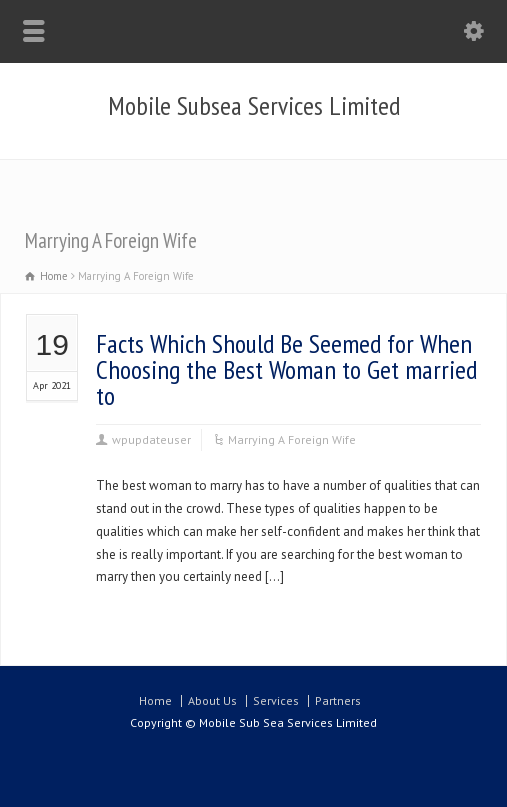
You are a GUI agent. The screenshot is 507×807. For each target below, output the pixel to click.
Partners (338, 700)
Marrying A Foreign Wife (292, 439)
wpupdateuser (151, 439)
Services (276, 700)
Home (155, 700)
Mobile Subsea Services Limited (254, 106)
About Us (212, 700)
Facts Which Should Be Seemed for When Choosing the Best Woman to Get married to (286, 369)
